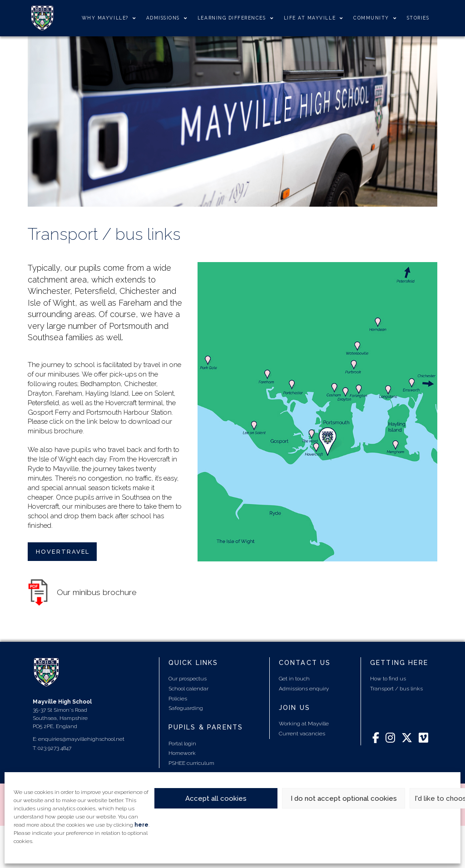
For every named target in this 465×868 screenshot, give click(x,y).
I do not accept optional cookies (344, 799)
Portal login (182, 744)
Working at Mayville (304, 724)
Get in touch (294, 679)
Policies (178, 699)
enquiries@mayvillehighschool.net (81, 739)
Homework (182, 753)
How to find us (388, 679)
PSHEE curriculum (191, 763)
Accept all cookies (216, 799)
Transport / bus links (396, 689)
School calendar (188, 689)
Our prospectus (188, 679)
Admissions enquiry (304, 689)
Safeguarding (186, 708)
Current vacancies (302, 734)
